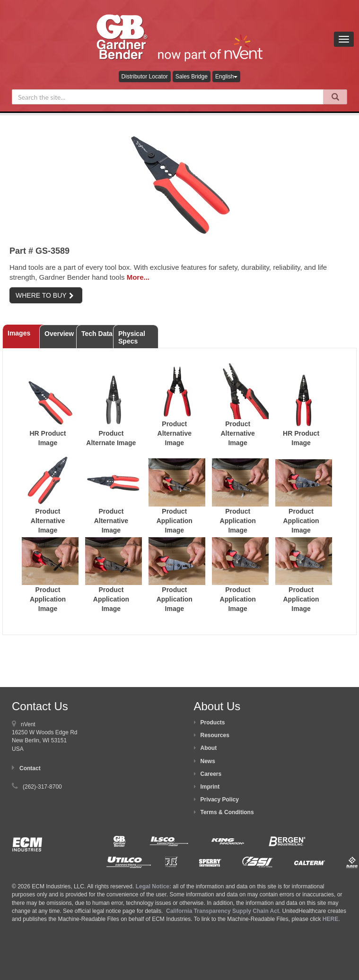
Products (213, 722)
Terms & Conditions (227, 812)
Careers (211, 774)
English (226, 77)
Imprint (210, 787)
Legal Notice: (154, 886)
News (208, 761)
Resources (215, 735)
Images (19, 333)
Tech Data (97, 334)
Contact (30, 768)
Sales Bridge (192, 77)
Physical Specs (132, 337)
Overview (59, 334)
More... (138, 277)
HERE (330, 919)
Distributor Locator (145, 77)
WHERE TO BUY (45, 295)
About (209, 748)
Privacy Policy (220, 799)
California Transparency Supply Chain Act (223, 911)
